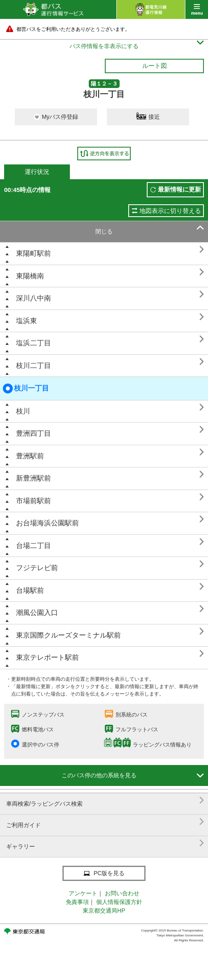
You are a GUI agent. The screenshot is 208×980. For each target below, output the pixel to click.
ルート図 (155, 66)
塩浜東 (27, 321)
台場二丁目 (34, 546)
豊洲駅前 (30, 456)
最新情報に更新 (179, 189)
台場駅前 (30, 591)
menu (197, 9)
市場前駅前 (34, 501)
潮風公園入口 (37, 613)
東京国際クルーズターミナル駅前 (68, 635)
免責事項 (77, 902)
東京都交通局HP (104, 911)
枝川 (23, 411)
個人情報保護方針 (119, 902)
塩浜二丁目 (34, 343)
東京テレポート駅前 (47, 658)
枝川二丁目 (34, 366)
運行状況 (37, 172)
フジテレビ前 (37, 568)
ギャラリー (105, 843)
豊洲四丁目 (34, 433)
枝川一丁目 (26, 388)
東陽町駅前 (34, 253)
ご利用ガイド (105, 822)
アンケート (83, 893)
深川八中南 (34, 298)
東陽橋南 (30, 276)
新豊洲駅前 (34, 478)
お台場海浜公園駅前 (47, 523)
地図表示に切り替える (170, 211)
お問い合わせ (122, 893)
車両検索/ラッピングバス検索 (105, 801)
